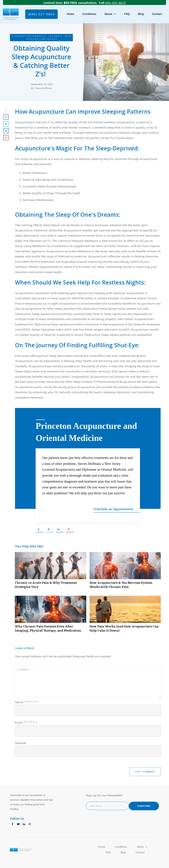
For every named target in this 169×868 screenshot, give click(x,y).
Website (21, 743)
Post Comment (145, 771)
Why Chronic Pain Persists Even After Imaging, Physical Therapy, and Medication (51, 615)
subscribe (144, 805)
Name (26, 702)
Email (26, 722)
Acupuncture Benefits (29, 36)
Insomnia (56, 36)
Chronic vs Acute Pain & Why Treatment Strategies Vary (51, 572)
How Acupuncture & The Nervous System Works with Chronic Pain (125, 572)
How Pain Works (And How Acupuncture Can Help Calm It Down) (125, 615)
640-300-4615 (115, 3)
